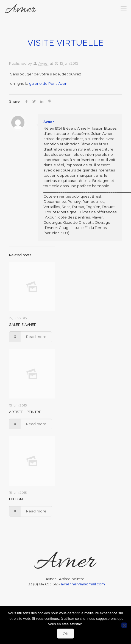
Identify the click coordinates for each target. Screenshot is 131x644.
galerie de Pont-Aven (48, 83)
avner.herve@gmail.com (83, 584)
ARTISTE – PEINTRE (25, 412)
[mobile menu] (124, 8)
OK (65, 634)
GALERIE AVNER (23, 325)
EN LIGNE (17, 499)
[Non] (124, 625)
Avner (44, 63)
